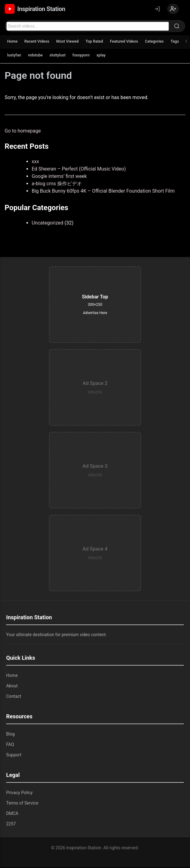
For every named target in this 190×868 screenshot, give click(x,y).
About (12, 686)
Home (13, 42)
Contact (14, 697)
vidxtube (37, 56)
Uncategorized (47, 223)
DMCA (12, 814)
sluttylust (60, 56)
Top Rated (98, 42)
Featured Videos (129, 42)
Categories (161, 42)
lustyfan (15, 56)
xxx (35, 162)
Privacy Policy (19, 793)
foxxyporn (85, 56)
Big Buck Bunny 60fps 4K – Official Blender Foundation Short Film (103, 192)
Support (14, 755)
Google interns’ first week (59, 177)
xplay (105, 56)
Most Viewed (70, 42)
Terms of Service (22, 804)
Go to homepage (23, 131)
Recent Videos (38, 42)
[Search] (177, 27)
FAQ (10, 745)
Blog (10, 735)
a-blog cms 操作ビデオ (57, 184)
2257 (11, 824)
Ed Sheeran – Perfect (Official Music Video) (79, 169)
